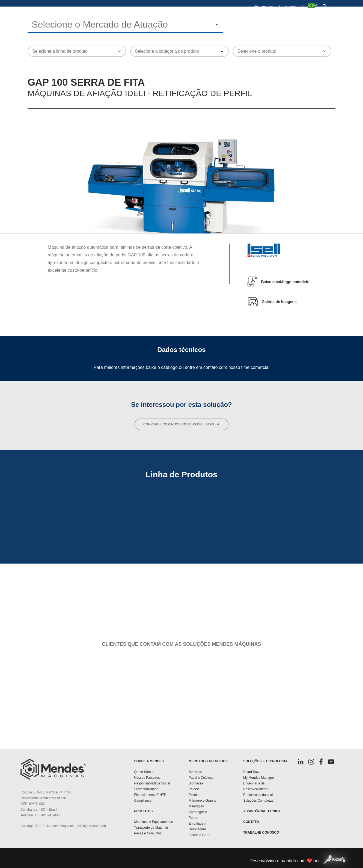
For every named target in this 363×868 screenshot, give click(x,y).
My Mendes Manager (259, 778)
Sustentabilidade (146, 789)
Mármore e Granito (202, 801)
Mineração (196, 806)
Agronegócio (198, 812)
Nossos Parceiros (147, 778)
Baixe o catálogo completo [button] (285, 282)
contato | (294, 7)
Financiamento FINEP (150, 795)
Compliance (143, 801)
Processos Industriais (259, 795)
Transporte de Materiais (151, 828)
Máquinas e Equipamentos (153, 822)
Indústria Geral (199, 835)
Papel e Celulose (201, 778)
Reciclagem (197, 829)
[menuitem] (265, 4)
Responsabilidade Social (152, 783)
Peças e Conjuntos (148, 833)
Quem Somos (144, 772)
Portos (193, 818)
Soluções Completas (258, 801)
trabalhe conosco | (264, 7)
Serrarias (195, 772)
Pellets (194, 795)
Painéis (194, 789)
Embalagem (197, 823)
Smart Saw (251, 772)
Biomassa (196, 783)
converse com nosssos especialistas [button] (182, 424)
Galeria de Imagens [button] (279, 302)
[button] (324, 5)
